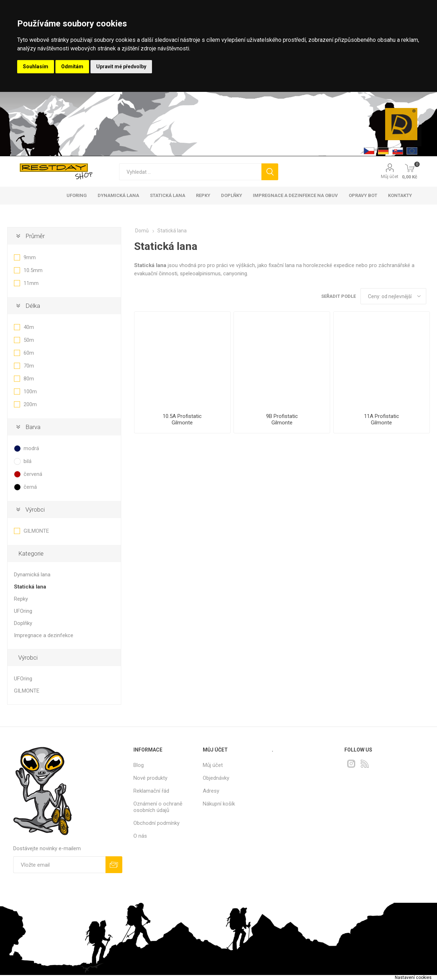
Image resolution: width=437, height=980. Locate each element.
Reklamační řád (151, 791)
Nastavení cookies (413, 977)
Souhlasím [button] (36, 67)
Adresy (211, 791)
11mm (31, 283)
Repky (21, 599)
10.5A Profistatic (182, 416)
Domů (142, 231)
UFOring (23, 611)
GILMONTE (36, 531)
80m (29, 379)
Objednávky (216, 778)
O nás (140, 836)
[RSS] (365, 764)
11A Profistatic (382, 416)
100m (30, 391)
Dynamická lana (32, 575)
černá (30, 487)
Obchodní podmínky (156, 823)
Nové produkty (150, 778)
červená (33, 474)
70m (29, 366)
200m (30, 404)
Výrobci (35, 509)
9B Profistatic (282, 416)
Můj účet (390, 176)
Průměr (35, 236)
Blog (139, 765)
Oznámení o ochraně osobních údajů (158, 807)
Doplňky (23, 623)
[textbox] (190, 172)
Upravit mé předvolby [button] (121, 67)
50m (29, 340)
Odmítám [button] (72, 67)
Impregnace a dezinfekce (44, 635)
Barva (33, 427)
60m (29, 353)
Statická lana (30, 587)
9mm (30, 257)
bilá (28, 461)
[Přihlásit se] (60, 865)
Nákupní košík (219, 804)
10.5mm (33, 270)
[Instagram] (351, 764)
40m (29, 327)
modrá (31, 448)
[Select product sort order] (393, 296)
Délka (33, 306)
